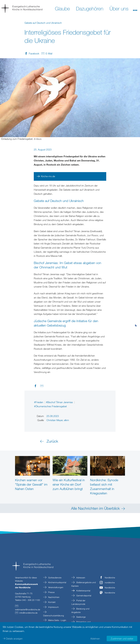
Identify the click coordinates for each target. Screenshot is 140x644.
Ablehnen (95, 639)
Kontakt (52, 602)
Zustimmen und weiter (122, 639)
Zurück (52, 441)
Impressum (53, 607)
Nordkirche (110, 578)
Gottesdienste (54, 578)
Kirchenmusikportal (57, 582)
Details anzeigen (14, 639)
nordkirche (110, 582)
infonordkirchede (28, 613)
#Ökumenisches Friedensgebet (50, 406)
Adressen (80, 578)
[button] (135, 8)
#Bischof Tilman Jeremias (60, 402)
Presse (51, 592)
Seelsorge (81, 617)
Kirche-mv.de (48, 176)
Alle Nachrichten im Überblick (95, 508)
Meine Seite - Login (57, 620)
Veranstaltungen (55, 587)
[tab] (136, 312)
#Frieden (39, 402)
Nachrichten (54, 597)
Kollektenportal (83, 591)
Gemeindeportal (83, 595)
